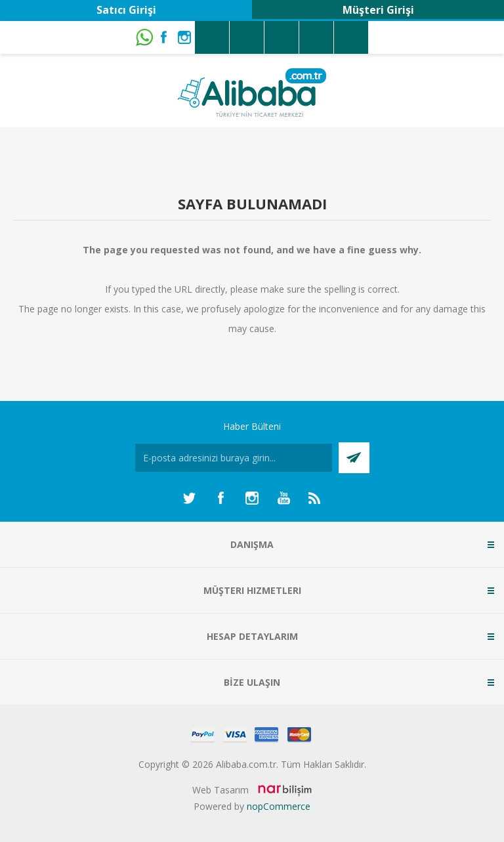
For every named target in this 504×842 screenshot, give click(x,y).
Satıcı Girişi (126, 10)
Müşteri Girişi (378, 10)
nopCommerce (279, 806)
